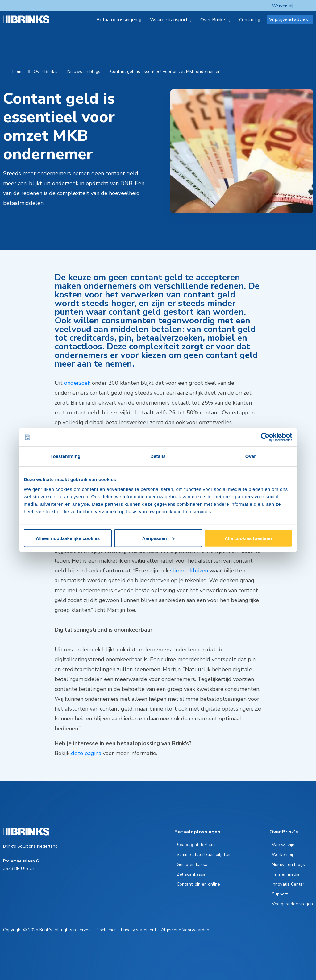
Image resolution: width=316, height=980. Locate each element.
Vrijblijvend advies (289, 19)
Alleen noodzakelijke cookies (68, 538)
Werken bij (283, 6)
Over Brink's (46, 71)
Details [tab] (158, 456)
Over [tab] (251, 456)
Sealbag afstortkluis (197, 845)
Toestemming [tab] (65, 456)
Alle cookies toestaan (248, 538)
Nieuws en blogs (84, 71)
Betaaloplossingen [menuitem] (117, 20)
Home (18, 71)
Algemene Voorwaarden (185, 930)
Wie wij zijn (283, 845)
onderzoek (77, 383)
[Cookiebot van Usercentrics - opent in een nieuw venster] (265, 437)
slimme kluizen (189, 571)
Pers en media (286, 874)
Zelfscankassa (191, 874)
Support (280, 894)
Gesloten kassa (192, 864)
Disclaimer (106, 930)
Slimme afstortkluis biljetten (204, 855)
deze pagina (86, 753)
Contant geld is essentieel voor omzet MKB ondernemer (165, 71)
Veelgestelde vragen (292, 904)
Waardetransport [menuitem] (169, 20)
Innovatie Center (288, 884)
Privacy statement (139, 930)
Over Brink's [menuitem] (213, 20)
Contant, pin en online (198, 884)
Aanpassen (158, 538)
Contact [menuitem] (248, 20)
